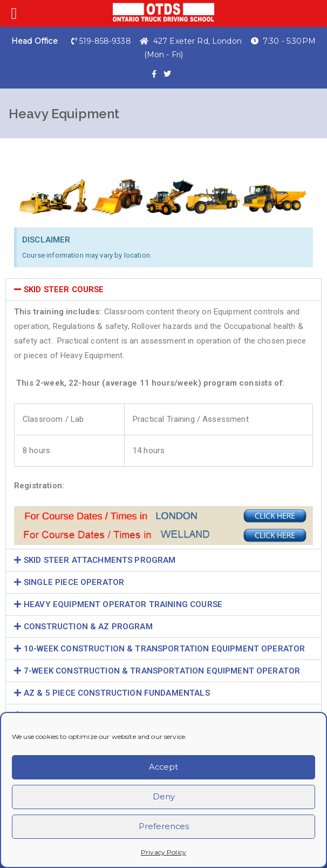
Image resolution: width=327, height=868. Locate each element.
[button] (163, 290)
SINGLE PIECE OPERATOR (74, 582)
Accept (163, 767)
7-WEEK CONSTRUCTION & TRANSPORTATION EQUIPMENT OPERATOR (162, 671)
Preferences (163, 827)
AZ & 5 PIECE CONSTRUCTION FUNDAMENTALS (117, 693)
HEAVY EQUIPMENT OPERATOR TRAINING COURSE (123, 604)
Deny (164, 797)
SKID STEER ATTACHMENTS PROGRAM (100, 560)
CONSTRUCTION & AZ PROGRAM (88, 627)
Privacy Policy (163, 852)
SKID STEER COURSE (64, 290)
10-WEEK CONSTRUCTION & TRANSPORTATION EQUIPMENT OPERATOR (164, 649)
